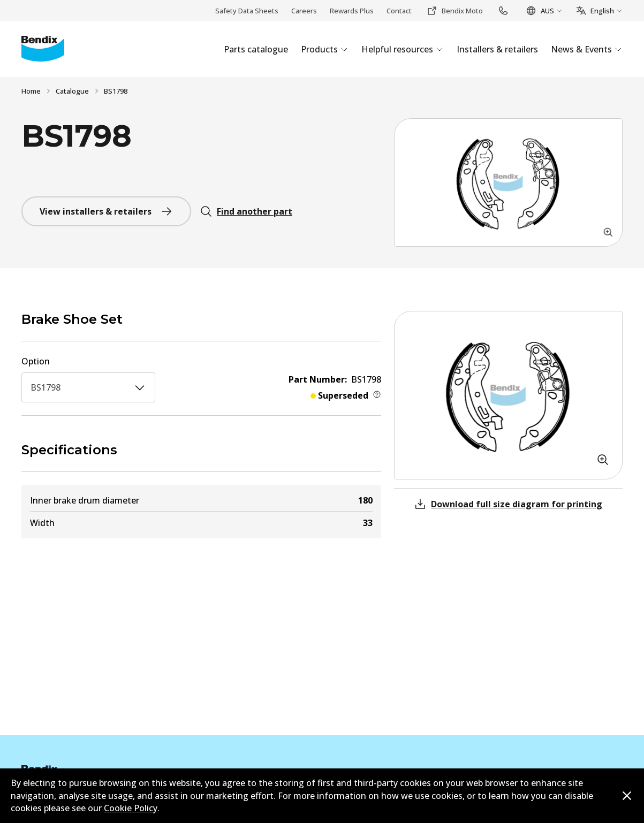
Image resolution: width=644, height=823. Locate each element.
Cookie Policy (131, 808)
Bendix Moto (455, 11)
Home (31, 91)
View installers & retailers (106, 211)
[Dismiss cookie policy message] (627, 796)
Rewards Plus (352, 11)
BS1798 (88, 387)
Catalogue (72, 91)
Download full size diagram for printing (508, 504)
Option (36, 361)
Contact (399, 11)
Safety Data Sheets (247, 11)
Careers (304, 11)
